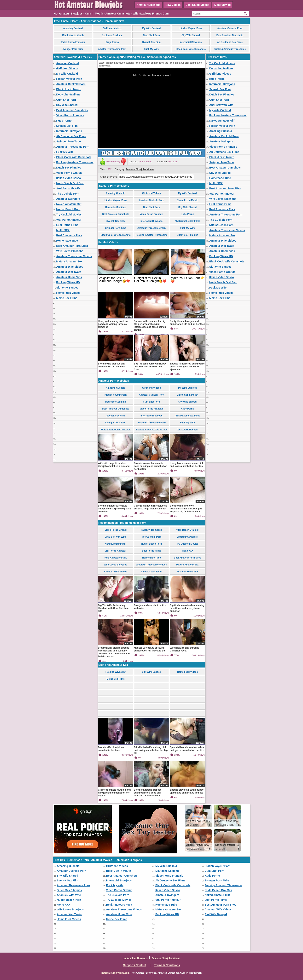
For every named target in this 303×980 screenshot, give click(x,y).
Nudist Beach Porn (68, 209)
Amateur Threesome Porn (112, 49)
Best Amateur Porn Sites (72, 246)
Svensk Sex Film (151, 42)
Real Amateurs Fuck (69, 235)
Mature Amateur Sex (69, 261)
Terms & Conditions (167, 965)
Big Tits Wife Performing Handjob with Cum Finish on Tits (114, 608)
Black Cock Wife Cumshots (191, 49)
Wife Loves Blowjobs (70, 251)
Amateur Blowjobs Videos (140, 169)
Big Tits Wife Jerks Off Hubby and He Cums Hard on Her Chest (150, 367)
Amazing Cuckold (73, 28)
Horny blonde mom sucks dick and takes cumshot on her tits (187, 465)
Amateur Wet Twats (69, 272)
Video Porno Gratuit (69, 173)
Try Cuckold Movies (69, 215)
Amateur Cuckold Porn (230, 28)
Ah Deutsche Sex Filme (230, 42)
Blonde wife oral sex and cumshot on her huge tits (112, 365)
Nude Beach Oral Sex (70, 183)
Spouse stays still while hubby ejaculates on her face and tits (187, 791)
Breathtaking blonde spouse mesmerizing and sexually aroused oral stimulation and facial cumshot (114, 652)
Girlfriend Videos (112, 28)
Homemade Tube (67, 241)
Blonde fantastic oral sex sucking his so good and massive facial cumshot (148, 793)
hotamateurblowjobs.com (115, 973)
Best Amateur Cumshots (230, 35)
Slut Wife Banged (67, 288)
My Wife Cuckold (151, 28)
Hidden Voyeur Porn (191, 28)
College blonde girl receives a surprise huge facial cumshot (150, 507)
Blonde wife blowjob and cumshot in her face (112, 749)
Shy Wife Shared (191, 35)
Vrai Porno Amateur (69, 220)
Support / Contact (134, 965)
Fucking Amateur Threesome (230, 49)
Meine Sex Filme (67, 298)
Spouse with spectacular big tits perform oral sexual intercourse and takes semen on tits (150, 326)
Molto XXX (63, 230)
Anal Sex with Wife (68, 188)
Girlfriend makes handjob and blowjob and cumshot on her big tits (114, 793)
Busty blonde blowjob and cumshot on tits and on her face (187, 323)
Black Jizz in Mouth (73, 35)
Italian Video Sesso (69, 178)
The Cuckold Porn (68, 194)
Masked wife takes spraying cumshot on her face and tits (150, 649)
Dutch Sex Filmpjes (69, 168)
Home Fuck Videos (68, 293)
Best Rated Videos (197, 5)
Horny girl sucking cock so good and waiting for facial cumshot (113, 324)
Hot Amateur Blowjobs (135, 958)
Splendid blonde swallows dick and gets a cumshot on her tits (187, 749)
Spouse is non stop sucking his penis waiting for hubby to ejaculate (187, 367)
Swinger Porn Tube (73, 49)
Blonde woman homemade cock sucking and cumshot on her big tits (151, 466)
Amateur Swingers (68, 199)
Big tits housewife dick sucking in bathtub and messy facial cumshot (187, 608)
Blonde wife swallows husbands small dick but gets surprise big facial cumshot (186, 509)
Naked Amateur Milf (69, 204)
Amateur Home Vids (69, 277)
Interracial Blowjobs (191, 42)
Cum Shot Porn (151, 35)
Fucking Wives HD (68, 282)
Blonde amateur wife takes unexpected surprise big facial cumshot (115, 509)
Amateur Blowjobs (149, 5)
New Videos (173, 5)
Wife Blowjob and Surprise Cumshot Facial (185, 649)
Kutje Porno (112, 42)
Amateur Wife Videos (70, 267)
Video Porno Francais (73, 42)
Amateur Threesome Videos (74, 256)
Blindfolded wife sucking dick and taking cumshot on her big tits (151, 750)
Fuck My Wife (151, 49)
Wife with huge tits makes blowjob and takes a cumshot (114, 465)
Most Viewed (223, 5)
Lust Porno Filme (67, 225)
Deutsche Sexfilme (112, 35)
